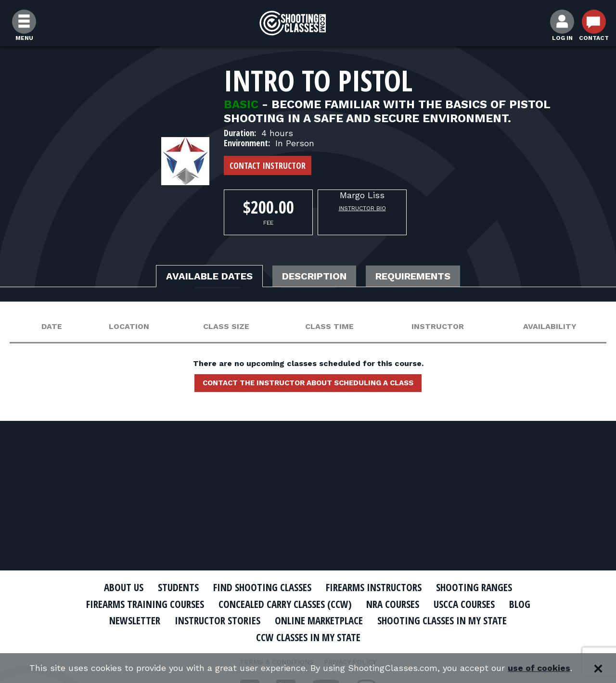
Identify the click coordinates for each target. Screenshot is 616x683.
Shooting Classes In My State (442, 620)
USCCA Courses (464, 604)
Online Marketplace (319, 620)
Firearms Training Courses (145, 604)
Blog (520, 604)
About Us (124, 587)
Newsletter (135, 620)
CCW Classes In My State (308, 637)
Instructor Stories (218, 620)
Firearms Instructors (374, 587)
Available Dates (209, 276)
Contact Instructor (268, 165)
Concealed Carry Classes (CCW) (285, 604)
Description (314, 276)
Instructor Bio (362, 208)
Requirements (413, 276)
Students (178, 587)
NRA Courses (393, 604)
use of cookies (539, 668)
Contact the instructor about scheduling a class (308, 383)
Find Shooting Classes (262, 587)
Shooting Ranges (474, 587)
